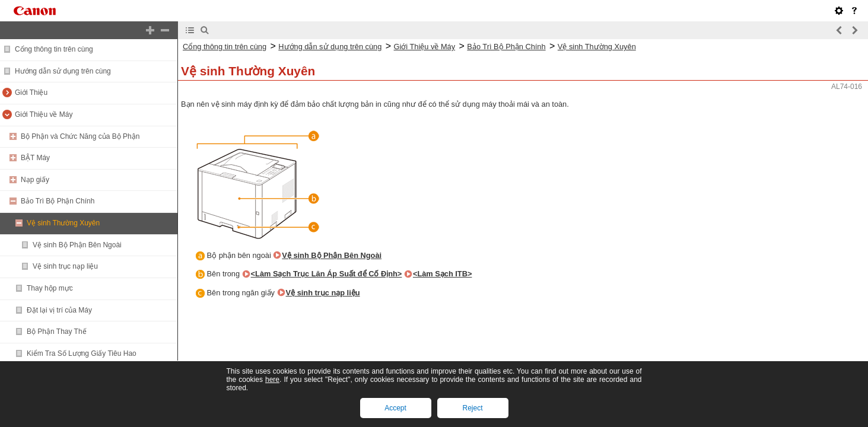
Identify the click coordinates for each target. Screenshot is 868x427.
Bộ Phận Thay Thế (57, 332)
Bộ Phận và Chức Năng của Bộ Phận (80, 136)
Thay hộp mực (50, 288)
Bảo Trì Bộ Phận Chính (58, 201)
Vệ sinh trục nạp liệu (65, 266)
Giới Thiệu (31, 93)
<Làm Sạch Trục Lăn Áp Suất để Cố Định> (327, 274)
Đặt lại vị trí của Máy (59, 310)
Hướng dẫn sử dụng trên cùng (63, 71)
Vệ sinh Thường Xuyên (63, 223)
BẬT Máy (35, 158)
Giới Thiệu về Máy (44, 114)
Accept (395, 408)
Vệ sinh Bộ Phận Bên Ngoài (77, 245)
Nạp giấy (35, 180)
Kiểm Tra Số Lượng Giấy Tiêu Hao (82, 353)
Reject (472, 408)
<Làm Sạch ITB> (442, 274)
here (272, 380)
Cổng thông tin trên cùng (54, 49)
